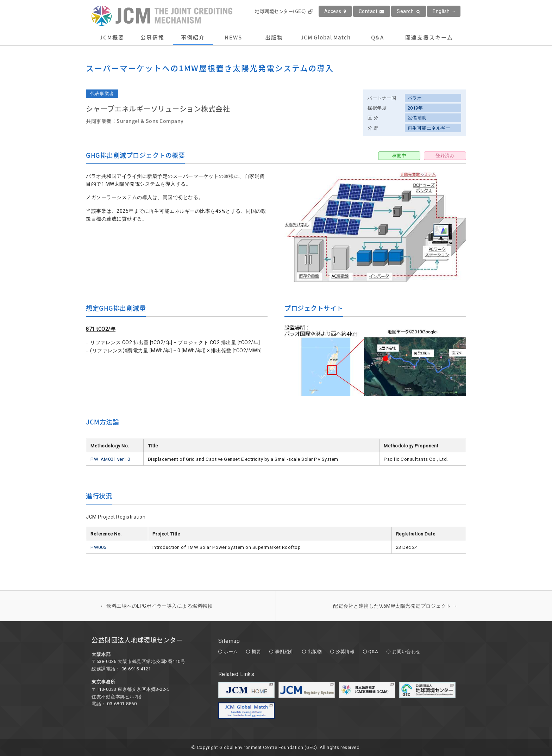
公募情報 (152, 37)
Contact (372, 11)
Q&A (378, 37)
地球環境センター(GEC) (284, 11)
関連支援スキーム (429, 37)
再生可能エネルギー (429, 128)
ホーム (231, 652)
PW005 (98, 547)
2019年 (415, 108)
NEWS (233, 37)
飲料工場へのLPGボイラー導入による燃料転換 (156, 606)
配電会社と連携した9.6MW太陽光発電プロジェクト (395, 606)
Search (409, 11)
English (444, 11)
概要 (256, 652)
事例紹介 (193, 37)
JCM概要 (112, 37)
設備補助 (417, 118)
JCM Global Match (326, 37)
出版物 (274, 37)
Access (335, 11)
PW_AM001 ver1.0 (110, 459)
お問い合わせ (406, 652)
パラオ (415, 98)
